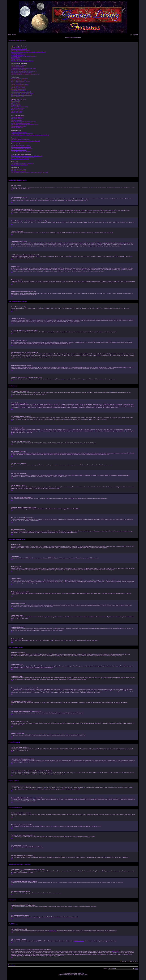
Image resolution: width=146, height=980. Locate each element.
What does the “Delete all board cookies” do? (22, 61)
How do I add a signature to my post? (20, 82)
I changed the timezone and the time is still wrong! (24, 68)
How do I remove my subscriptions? (20, 159)
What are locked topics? (17, 111)
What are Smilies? (16, 104)
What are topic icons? (16, 113)
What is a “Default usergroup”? (19, 126)
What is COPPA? (15, 58)
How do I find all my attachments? (20, 165)
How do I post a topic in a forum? (19, 79)
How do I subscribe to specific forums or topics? (23, 157)
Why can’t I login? (15, 47)
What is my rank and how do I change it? (21, 73)
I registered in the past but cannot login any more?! (24, 56)
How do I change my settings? (19, 65)
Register (136, 35)
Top (12, 190)
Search (14, 35)
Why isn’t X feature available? (18, 171)
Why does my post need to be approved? (21, 95)
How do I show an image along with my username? (24, 71)
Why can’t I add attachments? (18, 89)
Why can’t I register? (16, 59)
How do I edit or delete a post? (19, 80)
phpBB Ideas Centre (79, 941)
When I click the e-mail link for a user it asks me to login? (25, 74)
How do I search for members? (19, 150)
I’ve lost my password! (17, 53)
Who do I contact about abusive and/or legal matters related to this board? (30, 172)
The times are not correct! (17, 67)
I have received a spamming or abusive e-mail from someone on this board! (30, 135)
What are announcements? (18, 108)
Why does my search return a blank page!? (22, 148)
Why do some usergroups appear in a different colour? (25, 125)
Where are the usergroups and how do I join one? (23, 122)
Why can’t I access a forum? (18, 88)
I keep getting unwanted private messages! (22, 134)
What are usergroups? (17, 120)
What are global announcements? (20, 107)
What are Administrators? (17, 117)
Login (131, 35)
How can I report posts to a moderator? (21, 92)
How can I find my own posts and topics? (21, 151)
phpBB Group (53, 931)
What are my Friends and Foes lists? (20, 140)
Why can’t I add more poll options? (20, 85)
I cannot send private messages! (19, 132)
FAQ (9, 35)
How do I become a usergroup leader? (21, 123)
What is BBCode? (15, 101)
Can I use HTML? (15, 102)
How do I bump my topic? (17, 96)
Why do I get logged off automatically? (21, 50)
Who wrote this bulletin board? (19, 169)
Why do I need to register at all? (19, 49)
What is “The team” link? (17, 128)
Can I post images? (16, 105)
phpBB (68, 973)
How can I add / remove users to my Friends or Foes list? (25, 141)
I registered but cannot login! (18, 55)
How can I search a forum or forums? (20, 145)
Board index (12, 965)
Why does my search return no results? (21, 147)
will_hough (85, 975)
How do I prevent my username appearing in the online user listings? (28, 52)
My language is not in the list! (18, 70)
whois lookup (116, 951)
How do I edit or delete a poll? (18, 86)
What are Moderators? (17, 119)
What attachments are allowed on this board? (22, 163)
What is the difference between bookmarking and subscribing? (27, 156)
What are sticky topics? (17, 110)
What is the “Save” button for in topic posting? (22, 93)
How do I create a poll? (17, 83)
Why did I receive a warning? (18, 90)
